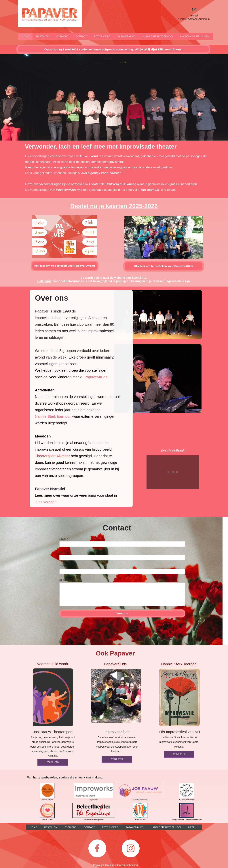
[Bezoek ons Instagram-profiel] (131, 848)
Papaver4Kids (66, 190)
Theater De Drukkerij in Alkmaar (112, 184)
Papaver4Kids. (96, 377)
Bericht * (64, 580)
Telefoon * (65, 566)
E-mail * (64, 552)
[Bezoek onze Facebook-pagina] (97, 848)
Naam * (64, 539)
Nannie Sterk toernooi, (53, 416)
